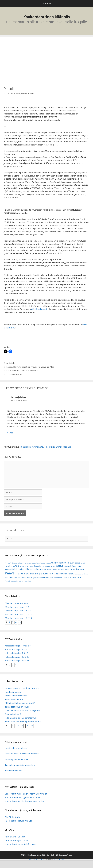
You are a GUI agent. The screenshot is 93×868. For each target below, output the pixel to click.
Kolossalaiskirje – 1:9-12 (16, 653)
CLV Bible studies (13, 817)
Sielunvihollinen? (13, 714)
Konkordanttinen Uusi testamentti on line (25, 801)
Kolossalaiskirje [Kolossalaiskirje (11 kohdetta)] (36, 569)
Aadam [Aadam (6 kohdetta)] (7, 563)
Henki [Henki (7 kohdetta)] (7, 566)
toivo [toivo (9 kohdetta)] (60, 578)
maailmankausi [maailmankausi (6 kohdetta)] (75, 569)
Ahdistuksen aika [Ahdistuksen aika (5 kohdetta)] (15, 563)
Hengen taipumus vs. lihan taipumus (23, 688)
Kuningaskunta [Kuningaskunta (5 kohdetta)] (48, 569)
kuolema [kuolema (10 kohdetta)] (56, 569)
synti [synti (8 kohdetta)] (52, 578)
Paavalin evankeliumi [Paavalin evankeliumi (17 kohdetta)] (28, 574)
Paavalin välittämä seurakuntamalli (22, 754)
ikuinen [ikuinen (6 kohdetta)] (42, 566)
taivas (41, 367)
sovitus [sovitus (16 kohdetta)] (29, 578)
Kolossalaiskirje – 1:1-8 (16, 649)
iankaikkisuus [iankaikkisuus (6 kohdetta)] (34, 566)
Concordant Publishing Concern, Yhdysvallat (26, 794)
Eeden (9, 367)
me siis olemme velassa (16, 696)
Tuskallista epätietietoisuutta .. (20, 765)
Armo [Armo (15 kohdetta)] (52, 563)
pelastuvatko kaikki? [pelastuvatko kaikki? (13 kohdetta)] (65, 574)
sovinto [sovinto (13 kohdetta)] (21, 578)
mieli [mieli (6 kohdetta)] (82, 569)
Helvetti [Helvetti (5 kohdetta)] (83, 563)
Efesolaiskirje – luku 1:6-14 (18, 611)
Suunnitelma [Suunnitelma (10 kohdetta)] (44, 578)
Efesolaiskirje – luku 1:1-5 (17, 607)
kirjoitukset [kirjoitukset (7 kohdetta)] (20, 569)
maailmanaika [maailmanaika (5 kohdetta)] (65, 569)
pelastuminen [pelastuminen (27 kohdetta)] (47, 573)
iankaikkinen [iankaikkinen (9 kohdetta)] (24, 566)
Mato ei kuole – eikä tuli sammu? (22, 371)
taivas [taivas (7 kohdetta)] (56, 578)
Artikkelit (11, 363)
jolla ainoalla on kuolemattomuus (21, 718)
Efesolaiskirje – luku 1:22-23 (18, 618)
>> (20, 622)
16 (27, 726)
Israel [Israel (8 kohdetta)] (53, 566)
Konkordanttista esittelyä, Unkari (21, 844)
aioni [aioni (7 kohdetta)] (39, 563)
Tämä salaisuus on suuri (17, 707)
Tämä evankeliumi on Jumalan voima (23, 722)
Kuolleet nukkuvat (14, 692)
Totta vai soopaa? (15, 374)
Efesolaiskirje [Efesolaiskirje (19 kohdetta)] (62, 563)
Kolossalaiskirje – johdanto (18, 646)
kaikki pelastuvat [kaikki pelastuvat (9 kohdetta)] (70, 566)
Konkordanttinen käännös (47, 17)
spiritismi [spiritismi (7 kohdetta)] (36, 578)
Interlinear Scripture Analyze (19, 821)
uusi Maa (50, 367)
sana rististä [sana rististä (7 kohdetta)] (9, 578)
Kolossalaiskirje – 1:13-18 (17, 657)
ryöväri (34, 367)
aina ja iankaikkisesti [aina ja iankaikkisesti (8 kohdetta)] (29, 563)
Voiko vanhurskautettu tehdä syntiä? (22, 710)
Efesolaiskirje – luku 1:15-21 (18, 614)
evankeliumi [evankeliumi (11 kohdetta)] (75, 563)
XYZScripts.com (59, 860)
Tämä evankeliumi (14, 699)
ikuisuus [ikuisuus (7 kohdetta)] (47, 566)
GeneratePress (65, 855)
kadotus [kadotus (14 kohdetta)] (59, 566)
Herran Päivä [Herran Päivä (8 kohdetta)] (14, 566)
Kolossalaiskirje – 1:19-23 (17, 661)
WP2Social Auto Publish (37, 860)
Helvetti (17, 367)
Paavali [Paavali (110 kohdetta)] (11, 573)
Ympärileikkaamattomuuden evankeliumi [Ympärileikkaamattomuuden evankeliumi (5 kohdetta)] (18, 581)
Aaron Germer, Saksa (15, 837)
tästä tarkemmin (40, 309)
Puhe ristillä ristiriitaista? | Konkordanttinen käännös (45, 447)
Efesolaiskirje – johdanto (17, 603)
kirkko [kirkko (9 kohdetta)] (27, 569)
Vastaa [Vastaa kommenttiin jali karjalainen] (10, 433)
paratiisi (26, 367)
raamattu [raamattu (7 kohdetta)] (78, 574)
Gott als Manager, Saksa (16, 840)
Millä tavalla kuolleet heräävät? (20, 703)
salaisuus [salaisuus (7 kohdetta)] (85, 574)
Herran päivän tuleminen (17, 759)
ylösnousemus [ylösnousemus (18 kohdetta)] (75, 577)
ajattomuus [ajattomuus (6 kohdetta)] (45, 563)
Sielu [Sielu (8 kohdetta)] (15, 578)
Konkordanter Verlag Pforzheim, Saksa (23, 798)
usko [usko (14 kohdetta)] (65, 578)
